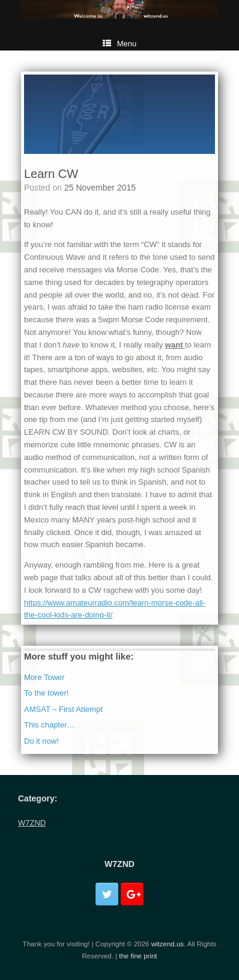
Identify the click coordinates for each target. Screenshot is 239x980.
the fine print (138, 956)
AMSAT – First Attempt (63, 709)
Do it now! (41, 741)
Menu (120, 44)
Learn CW (51, 174)
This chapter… (50, 725)
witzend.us (168, 944)
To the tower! (46, 693)
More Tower (44, 677)
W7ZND (32, 823)
